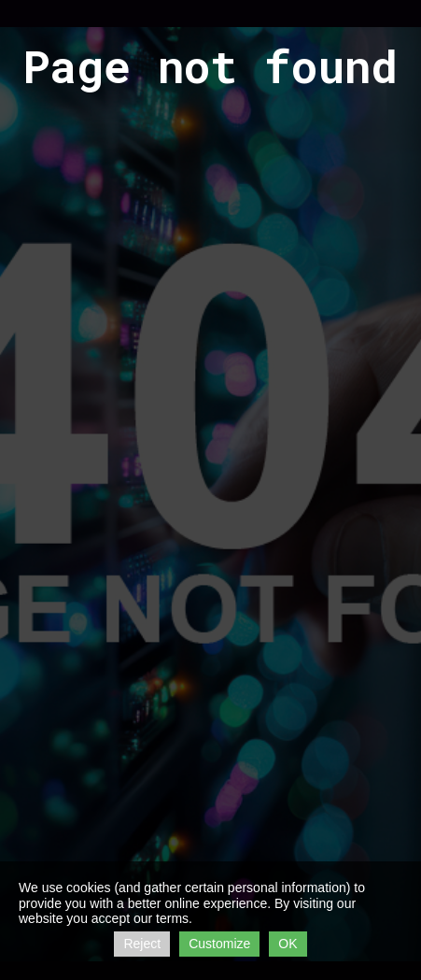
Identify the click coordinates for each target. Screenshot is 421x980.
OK (288, 944)
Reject (142, 944)
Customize (219, 944)
